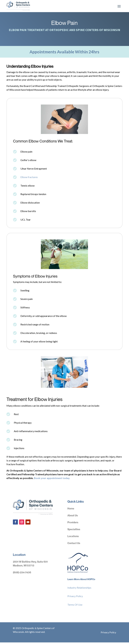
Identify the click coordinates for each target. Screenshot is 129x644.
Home (71, 510)
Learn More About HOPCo (81, 581)
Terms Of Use (75, 606)
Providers (73, 524)
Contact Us (74, 545)
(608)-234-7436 (22, 574)
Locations (73, 538)
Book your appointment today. (52, 480)
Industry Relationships (79, 589)
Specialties (74, 531)
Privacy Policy (75, 598)
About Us (73, 517)
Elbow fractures (29, 179)
